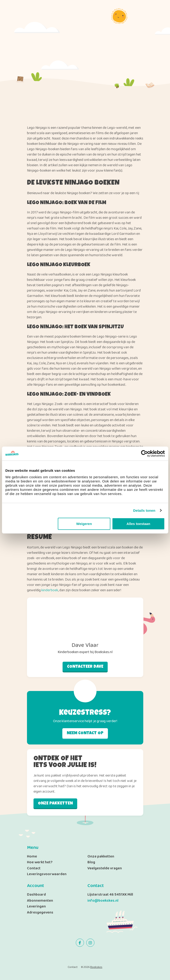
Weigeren (84, 524)
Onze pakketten (55, 804)
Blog (91, 862)
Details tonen (144, 510)
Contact (34, 868)
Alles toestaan (138, 524)
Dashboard (36, 894)
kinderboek (50, 590)
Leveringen (36, 906)
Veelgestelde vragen (105, 868)
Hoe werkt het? (40, 862)
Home (32, 856)
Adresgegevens (40, 912)
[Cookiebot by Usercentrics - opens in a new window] (144, 453)
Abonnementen (40, 900)
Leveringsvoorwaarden (47, 874)
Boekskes (96, 967)
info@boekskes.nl (103, 900)
